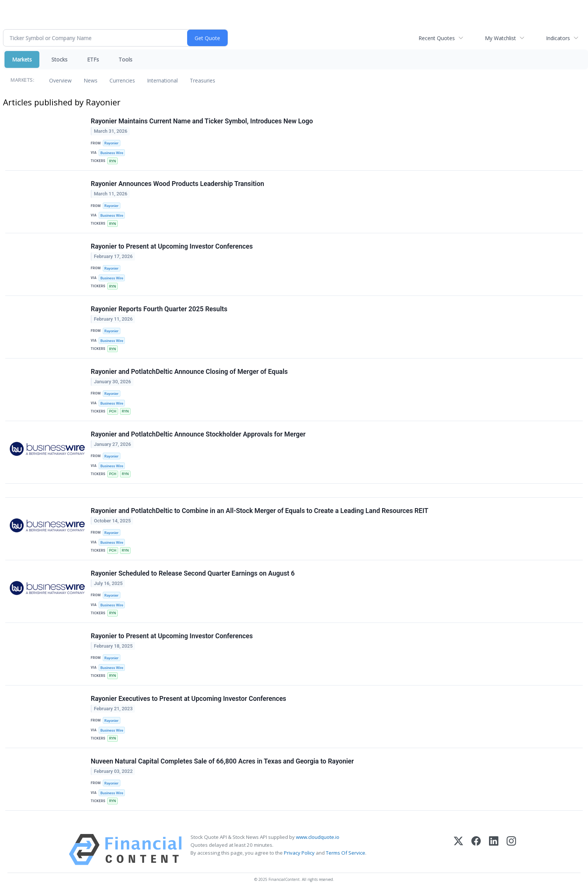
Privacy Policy (299, 853)
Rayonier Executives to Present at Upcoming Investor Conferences (188, 699)
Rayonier (111, 143)
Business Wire (112, 153)
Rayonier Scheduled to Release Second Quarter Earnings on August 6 (193, 573)
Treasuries (202, 80)
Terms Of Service (346, 853)
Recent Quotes (437, 38)
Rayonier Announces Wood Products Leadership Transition (177, 184)
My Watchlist (500, 38)
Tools (125, 59)
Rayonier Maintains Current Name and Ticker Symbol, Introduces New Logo (202, 121)
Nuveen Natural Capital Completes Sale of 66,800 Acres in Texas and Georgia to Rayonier (222, 761)
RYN (112, 161)
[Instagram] (511, 850)
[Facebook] (476, 850)
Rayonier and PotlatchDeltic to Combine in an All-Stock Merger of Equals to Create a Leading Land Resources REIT (259, 511)
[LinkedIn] (494, 850)
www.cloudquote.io (318, 837)
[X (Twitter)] (458, 850)
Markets (22, 59)
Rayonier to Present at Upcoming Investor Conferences (172, 246)
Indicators (558, 38)
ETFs (93, 59)
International (162, 80)
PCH (113, 411)
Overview (60, 80)
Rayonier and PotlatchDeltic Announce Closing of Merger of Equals (189, 372)
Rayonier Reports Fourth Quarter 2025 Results (159, 309)
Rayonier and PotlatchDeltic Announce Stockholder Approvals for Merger (198, 434)
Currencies (122, 80)
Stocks (59, 59)
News (91, 80)
